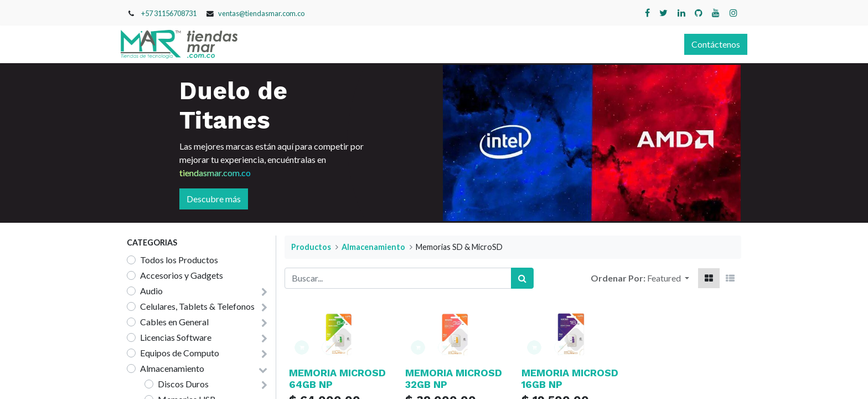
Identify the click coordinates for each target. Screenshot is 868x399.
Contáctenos (710, 44)
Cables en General (174, 322)
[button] (668, 278)
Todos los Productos (179, 260)
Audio (151, 291)
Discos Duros (183, 384)
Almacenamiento (172, 368)
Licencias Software (176, 337)
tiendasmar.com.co (215, 173)
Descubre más (214, 199)
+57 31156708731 (169, 13)
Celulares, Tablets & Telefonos (197, 306)
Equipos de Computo (180, 353)
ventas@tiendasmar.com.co (261, 13)
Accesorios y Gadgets (182, 275)
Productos (311, 247)
